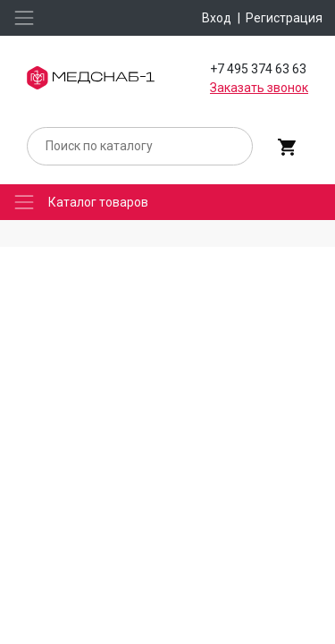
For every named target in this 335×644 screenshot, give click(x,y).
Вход (217, 18)
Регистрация (284, 18)
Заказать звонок (259, 88)
